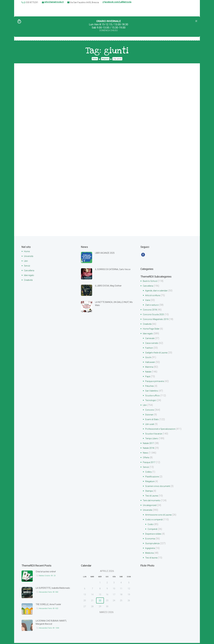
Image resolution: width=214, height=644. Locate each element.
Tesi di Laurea (152, 497)
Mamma (150, 368)
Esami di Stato (153, 420)
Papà (148, 377)
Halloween (151, 363)
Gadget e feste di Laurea (158, 354)
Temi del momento (153, 501)
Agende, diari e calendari (158, 292)
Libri (26, 261)
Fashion (149, 349)
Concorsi (150, 411)
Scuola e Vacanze (155, 435)
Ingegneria (151, 549)
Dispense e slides (154, 535)
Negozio (106, 59)
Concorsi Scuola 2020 (154, 315)
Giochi (148, 358)
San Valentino (152, 392)
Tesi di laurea (152, 559)
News (146, 454)
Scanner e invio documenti (159, 487)
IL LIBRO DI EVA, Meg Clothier (110, 286)
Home (95, 59)
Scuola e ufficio (153, 397)
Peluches (150, 387)
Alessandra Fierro (47, 596)
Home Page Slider (152, 330)
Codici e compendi (155, 521)
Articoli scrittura (153, 296)
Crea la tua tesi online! (47, 573)
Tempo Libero (152, 439)
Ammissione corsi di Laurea (160, 516)
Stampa (149, 492)
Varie (148, 301)
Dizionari (150, 416)
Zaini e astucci (153, 306)
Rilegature (150, 482)
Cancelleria (30, 271)
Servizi (27, 266)
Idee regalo (30, 275)
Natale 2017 (149, 444)
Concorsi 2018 (150, 311)
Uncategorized (150, 506)
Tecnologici (151, 401)
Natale (149, 373)
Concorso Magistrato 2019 (157, 320)
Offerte (146, 459)
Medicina (150, 554)
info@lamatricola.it (54, 2)
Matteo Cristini (46, 576)
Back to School (151, 282)
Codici (151, 525)
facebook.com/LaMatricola (118, 2)
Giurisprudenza (153, 544)
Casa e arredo (153, 344)
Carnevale (150, 339)
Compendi (153, 530)
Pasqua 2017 (150, 463)
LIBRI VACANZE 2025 (106, 253)
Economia (151, 540)
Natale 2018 (149, 449)
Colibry (149, 473)
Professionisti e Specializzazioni (162, 430)
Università (29, 256)
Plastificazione (153, 478)
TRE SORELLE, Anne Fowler (50, 605)
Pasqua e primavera (156, 382)
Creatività (29, 280)
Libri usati (150, 425)
